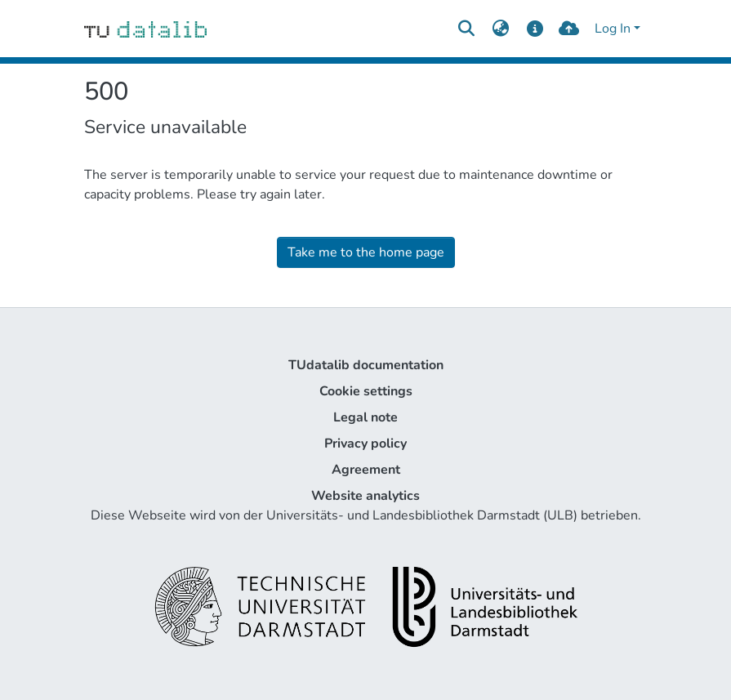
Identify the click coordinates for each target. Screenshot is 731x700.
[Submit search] (467, 29)
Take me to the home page (366, 252)
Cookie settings (366, 391)
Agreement (366, 470)
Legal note (365, 417)
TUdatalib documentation (366, 365)
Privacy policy (365, 444)
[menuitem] (501, 29)
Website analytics (365, 496)
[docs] (535, 29)
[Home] (146, 29)
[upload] (569, 29)
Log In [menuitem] (613, 29)
